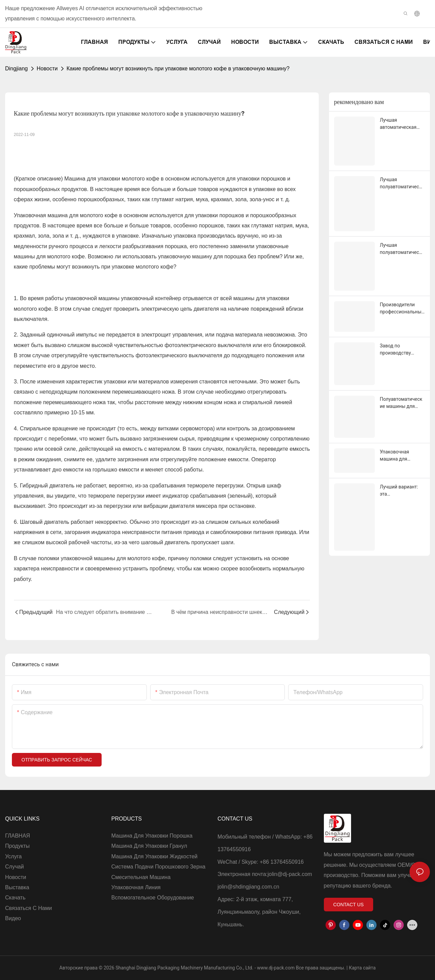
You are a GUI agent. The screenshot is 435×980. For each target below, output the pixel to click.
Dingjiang (16, 68)
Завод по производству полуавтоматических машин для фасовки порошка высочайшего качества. (402, 350)
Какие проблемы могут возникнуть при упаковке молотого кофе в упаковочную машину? (178, 68)
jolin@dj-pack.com (290, 874)
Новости (47, 68)
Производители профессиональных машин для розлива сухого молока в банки (402, 309)
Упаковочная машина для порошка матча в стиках (399, 456)
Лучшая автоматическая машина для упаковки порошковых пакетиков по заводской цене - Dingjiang (399, 124)
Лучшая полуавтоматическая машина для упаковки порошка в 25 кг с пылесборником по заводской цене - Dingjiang (402, 249)
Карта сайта (362, 968)
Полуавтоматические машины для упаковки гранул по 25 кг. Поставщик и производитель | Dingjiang (402, 403)
